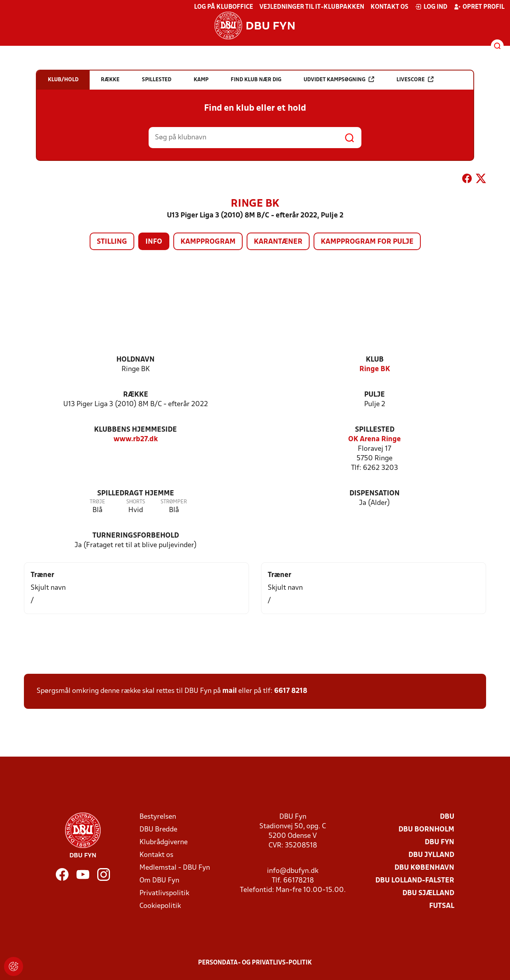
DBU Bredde (158, 830)
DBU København (424, 868)
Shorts (136, 502)
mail (229, 691)
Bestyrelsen (158, 817)
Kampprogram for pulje (367, 242)
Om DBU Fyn (159, 881)
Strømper (174, 502)
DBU (447, 817)
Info (154, 242)
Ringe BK (375, 369)
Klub (375, 360)
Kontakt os (389, 7)
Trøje (97, 502)
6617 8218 (291, 691)
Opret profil (479, 7)
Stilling (112, 242)
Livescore (415, 79)
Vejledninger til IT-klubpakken (312, 7)
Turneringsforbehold (136, 536)
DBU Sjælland (428, 893)
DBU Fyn (439, 842)
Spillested (375, 430)
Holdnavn (135, 360)
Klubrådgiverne (164, 842)
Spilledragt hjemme (136, 494)
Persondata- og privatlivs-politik (255, 963)
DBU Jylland (431, 855)
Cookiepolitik (160, 906)
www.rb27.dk (136, 439)
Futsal (442, 906)
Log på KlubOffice (224, 7)
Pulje (375, 395)
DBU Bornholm (426, 830)
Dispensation (375, 494)
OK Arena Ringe (375, 439)
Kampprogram (208, 242)
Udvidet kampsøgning (339, 79)
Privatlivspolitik (164, 893)
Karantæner (278, 242)
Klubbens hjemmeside (135, 430)
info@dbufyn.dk (293, 871)
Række (136, 395)
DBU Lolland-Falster (415, 881)
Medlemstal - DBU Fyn (175, 868)
